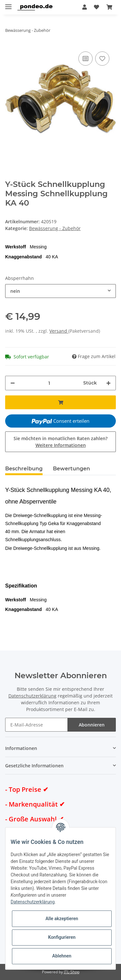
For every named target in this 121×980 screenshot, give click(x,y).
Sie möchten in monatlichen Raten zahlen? (60, 442)
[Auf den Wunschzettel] (102, 59)
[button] (85, 7)
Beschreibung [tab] (24, 469)
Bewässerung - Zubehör (55, 228)
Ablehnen (62, 956)
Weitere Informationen (61, 445)
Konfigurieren (62, 937)
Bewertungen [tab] (71, 469)
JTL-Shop (72, 972)
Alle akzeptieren (62, 919)
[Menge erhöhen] (108, 383)
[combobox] (60, 291)
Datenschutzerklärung (32, 696)
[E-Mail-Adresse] (36, 725)
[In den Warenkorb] (60, 402)
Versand (59, 331)
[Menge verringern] (13, 383)
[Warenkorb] (109, 7)
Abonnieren (92, 725)
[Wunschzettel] (96, 7)
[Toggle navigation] (8, 4)
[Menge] (49, 383)
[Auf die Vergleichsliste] (86, 59)
